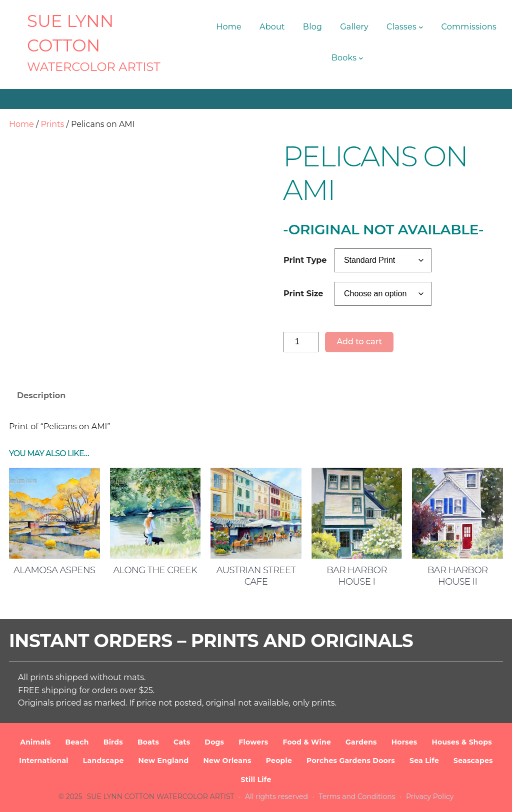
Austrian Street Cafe (256, 576)
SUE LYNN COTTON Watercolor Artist (161, 797)
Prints (52, 124)
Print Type (305, 260)
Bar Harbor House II (458, 576)
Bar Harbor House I (357, 576)
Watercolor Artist (94, 67)
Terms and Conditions (357, 797)
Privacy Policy (430, 797)
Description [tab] (41, 396)
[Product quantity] (301, 342)
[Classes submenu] (421, 27)
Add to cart (359, 342)
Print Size (303, 294)
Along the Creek (155, 570)
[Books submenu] (361, 58)
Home (21, 124)
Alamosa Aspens (54, 570)
